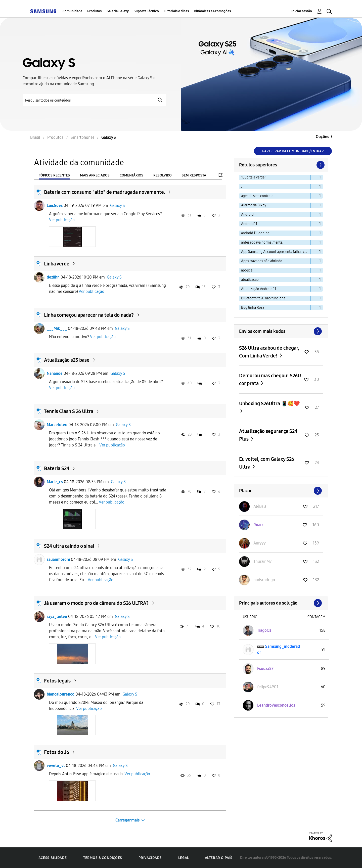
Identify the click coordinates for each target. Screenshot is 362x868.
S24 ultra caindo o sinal (69, 546)
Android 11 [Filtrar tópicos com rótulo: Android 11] (249, 224)
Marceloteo (57, 425)
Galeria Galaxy (118, 11)
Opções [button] (322, 137)
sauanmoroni (58, 559)
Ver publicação (62, 220)
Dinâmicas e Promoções (212, 11)
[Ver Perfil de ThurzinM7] (263, 561)
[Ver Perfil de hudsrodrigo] (264, 580)
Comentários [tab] (131, 175)
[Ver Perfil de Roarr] (258, 525)
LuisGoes (55, 205)
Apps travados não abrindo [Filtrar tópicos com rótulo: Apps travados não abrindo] (262, 261)
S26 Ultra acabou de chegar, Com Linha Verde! (269, 352)
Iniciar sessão (302, 11)
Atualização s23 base (67, 360)
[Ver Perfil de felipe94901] (268, 687)
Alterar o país (219, 858)
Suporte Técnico (146, 11)
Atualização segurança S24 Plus (268, 435)
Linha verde (57, 264)
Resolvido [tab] (163, 175)
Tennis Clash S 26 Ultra (69, 411)
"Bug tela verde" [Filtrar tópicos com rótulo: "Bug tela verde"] (253, 177)
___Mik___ (57, 328)
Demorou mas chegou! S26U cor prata (270, 379)
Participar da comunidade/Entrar (293, 151)
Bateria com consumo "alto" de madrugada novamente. (105, 192)
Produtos (94, 11)
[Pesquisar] (94, 100)
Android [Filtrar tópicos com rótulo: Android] (247, 215)
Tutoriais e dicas (176, 11)
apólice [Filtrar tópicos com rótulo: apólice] (247, 270)
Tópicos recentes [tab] (54, 175)
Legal (184, 858)
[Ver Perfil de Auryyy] (260, 543)
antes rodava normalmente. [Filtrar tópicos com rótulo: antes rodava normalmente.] (262, 242)
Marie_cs (55, 482)
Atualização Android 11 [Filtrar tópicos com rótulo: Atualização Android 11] (259, 289)
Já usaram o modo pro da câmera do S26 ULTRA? (96, 603)
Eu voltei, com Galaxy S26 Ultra (267, 463)
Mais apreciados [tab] (95, 175)
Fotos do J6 (57, 752)
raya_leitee (57, 616)
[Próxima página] (320, 165)
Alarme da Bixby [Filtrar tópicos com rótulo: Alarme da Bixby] (254, 205)
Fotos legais (57, 681)
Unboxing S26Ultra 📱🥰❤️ (269, 403)
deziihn (53, 277)
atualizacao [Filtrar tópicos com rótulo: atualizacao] (250, 280)
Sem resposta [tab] (194, 175)
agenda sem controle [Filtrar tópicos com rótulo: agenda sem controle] (257, 196)
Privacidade (150, 858)
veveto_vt (56, 766)
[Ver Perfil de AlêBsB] (260, 506)
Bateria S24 (57, 468)
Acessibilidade (53, 858)
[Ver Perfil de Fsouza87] (265, 669)
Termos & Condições (103, 858)
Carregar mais (127, 820)
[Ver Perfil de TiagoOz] (264, 630)
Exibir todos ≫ (281, 331)
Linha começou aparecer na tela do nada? (89, 315)
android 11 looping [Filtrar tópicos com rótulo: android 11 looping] (255, 233)
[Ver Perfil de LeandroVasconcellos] (276, 705)
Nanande (55, 373)
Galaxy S (118, 205)
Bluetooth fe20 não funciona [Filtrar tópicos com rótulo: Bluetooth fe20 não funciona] (263, 298)
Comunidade (72, 11)
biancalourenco (61, 694)
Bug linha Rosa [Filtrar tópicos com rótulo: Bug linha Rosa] (253, 308)
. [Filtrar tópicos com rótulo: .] (241, 187)
